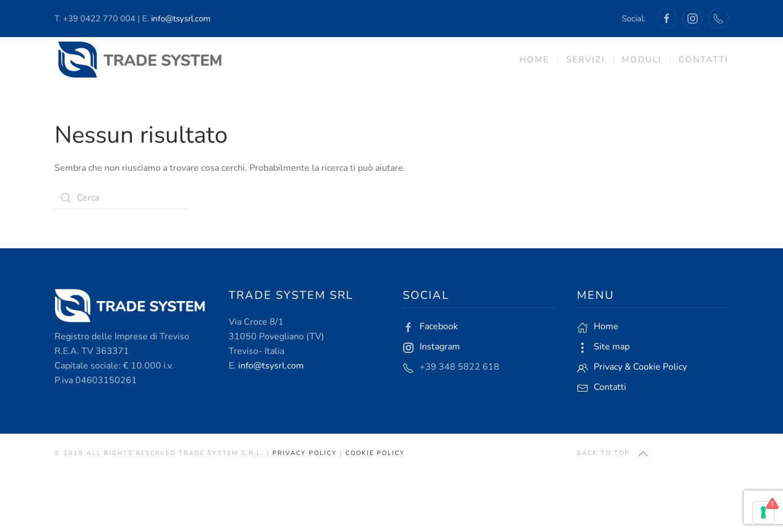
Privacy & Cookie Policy (640, 367)
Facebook (439, 326)
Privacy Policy (305, 453)
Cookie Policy (375, 453)
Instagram (440, 347)
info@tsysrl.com (181, 19)
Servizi (586, 60)
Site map (612, 347)
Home (534, 60)
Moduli (642, 60)
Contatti (704, 60)
